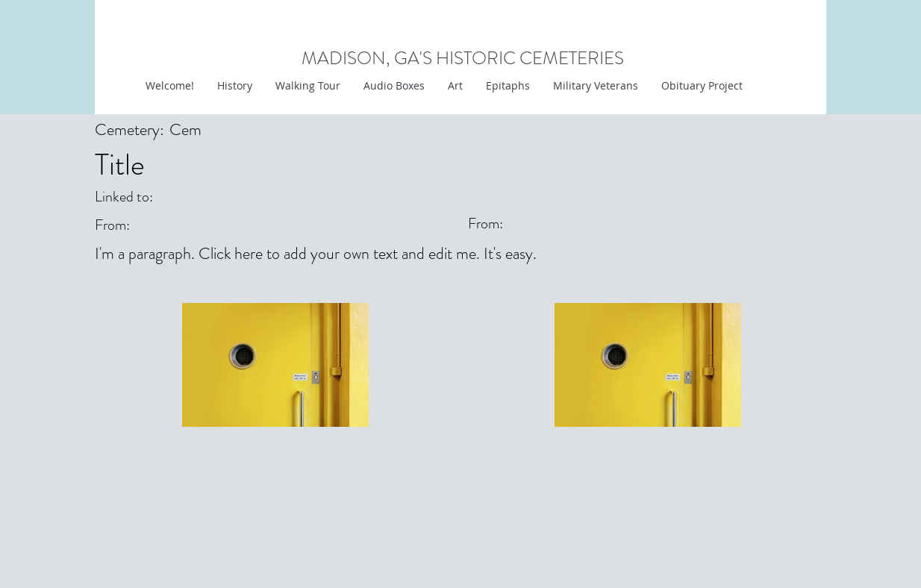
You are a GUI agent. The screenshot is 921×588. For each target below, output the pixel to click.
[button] (455, 86)
